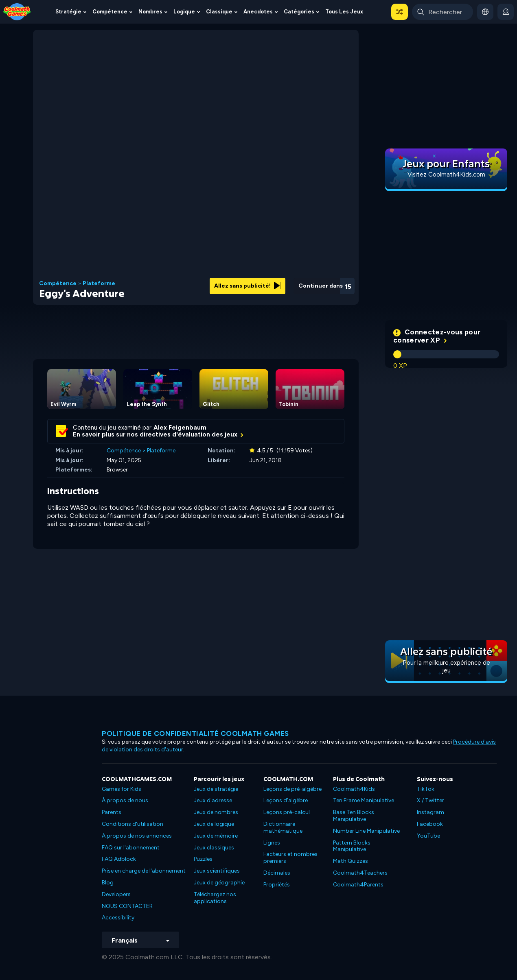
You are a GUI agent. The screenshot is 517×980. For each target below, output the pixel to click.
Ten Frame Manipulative (364, 800)
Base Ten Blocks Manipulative (354, 816)
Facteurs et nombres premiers (290, 858)
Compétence (110, 12)
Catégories (299, 12)
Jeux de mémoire (216, 836)
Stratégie (68, 12)
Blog (108, 883)
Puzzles (203, 859)
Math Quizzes (351, 861)
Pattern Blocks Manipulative (352, 846)
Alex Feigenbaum (180, 428)
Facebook (430, 824)
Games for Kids (122, 789)
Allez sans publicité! (248, 286)
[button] (400, 12)
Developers (116, 894)
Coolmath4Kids (354, 789)
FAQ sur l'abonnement (131, 848)
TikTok (426, 789)
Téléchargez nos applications (215, 898)
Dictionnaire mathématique (283, 827)
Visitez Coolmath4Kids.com (446, 175)
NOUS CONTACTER (127, 906)
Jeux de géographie (219, 883)
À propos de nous (125, 800)
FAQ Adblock (119, 859)
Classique (219, 12)
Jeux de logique (214, 824)
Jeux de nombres (216, 812)
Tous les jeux (344, 12)
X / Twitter (430, 800)
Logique (184, 12)
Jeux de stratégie (216, 789)
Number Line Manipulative (366, 831)
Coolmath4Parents (358, 885)
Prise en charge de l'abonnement (144, 871)
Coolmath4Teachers (360, 873)
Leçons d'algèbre (286, 800)
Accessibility (118, 918)
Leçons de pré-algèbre (292, 789)
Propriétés (277, 885)
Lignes (272, 843)
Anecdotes (258, 12)
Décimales (277, 873)
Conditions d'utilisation (133, 824)
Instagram (430, 812)
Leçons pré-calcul (287, 812)
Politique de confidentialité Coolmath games (195, 733)
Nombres (150, 12)
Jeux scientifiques (217, 871)
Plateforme (99, 284)
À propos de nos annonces (137, 836)
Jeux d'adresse (213, 800)
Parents (112, 812)
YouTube (428, 836)
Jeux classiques (214, 848)
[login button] (506, 12)
